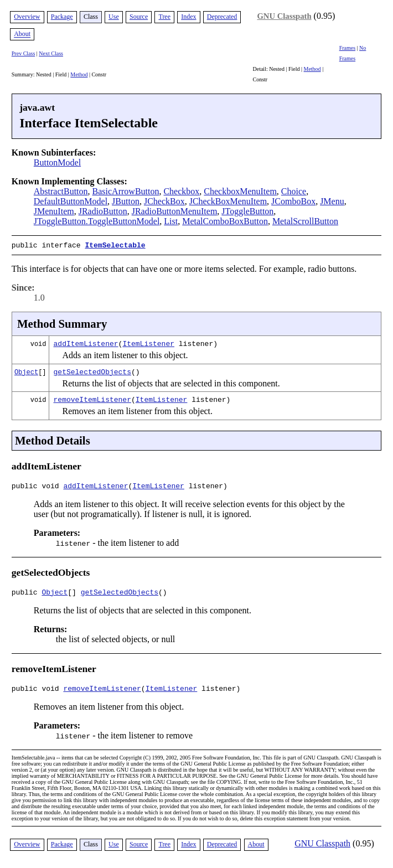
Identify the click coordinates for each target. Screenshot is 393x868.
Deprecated (222, 17)
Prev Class (24, 53)
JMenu (332, 201)
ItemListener (148, 342)
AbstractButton (61, 191)
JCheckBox (164, 201)
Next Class (51, 53)
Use (114, 17)
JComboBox (293, 201)
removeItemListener (92, 398)
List (171, 221)
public (27, 594)
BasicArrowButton (126, 191)
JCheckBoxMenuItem (228, 201)
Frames (347, 48)
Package (62, 17)
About (22, 34)
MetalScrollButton (305, 221)
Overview (27, 17)
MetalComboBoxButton (225, 221)
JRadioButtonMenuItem (175, 211)
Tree (164, 17)
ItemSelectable (115, 245)
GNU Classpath (284, 16)
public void (38, 486)
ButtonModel (57, 162)
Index (188, 17)
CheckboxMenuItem (240, 191)
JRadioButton (103, 211)
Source (139, 17)
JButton (126, 201)
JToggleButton (247, 211)
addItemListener (86, 342)
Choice (294, 191)
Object (26, 371)
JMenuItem (54, 211)
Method (79, 74)
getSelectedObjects (92, 370)
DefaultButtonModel (71, 201)
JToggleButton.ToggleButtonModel (97, 221)
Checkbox (181, 191)
